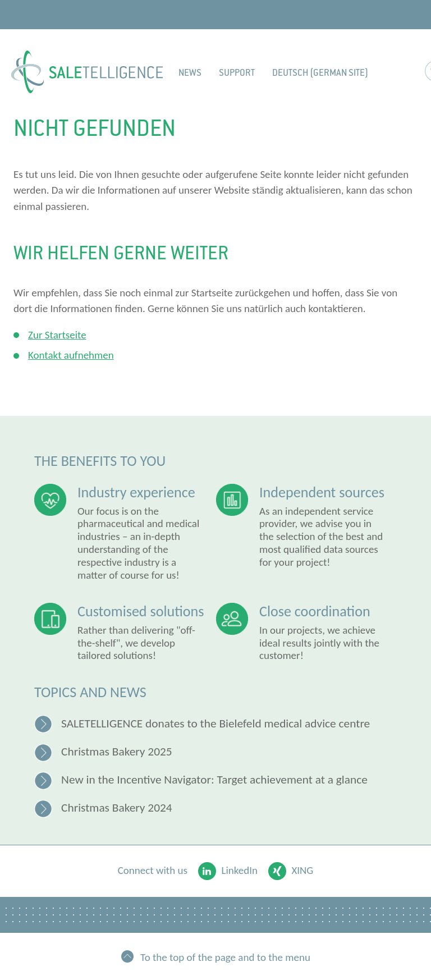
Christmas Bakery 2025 (117, 752)
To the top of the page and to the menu (225, 957)
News (190, 73)
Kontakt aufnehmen (71, 355)
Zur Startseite (57, 335)
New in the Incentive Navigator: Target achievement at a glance (214, 780)
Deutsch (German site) (320, 73)
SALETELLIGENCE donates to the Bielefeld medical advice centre (215, 723)
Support (237, 73)
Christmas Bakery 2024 (117, 808)
